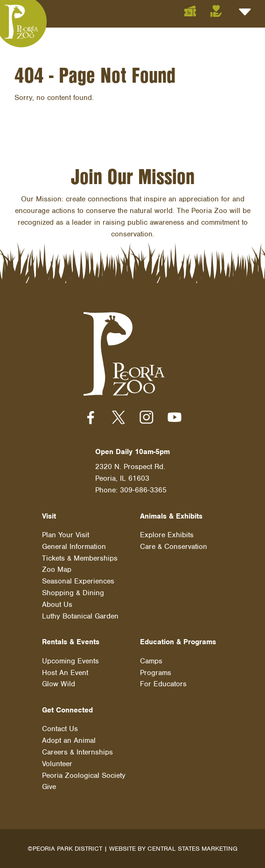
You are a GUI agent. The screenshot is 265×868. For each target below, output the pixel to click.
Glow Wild (59, 684)
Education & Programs (178, 642)
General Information (74, 547)
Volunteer (57, 764)
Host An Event (65, 673)
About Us (57, 605)
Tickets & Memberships (80, 558)
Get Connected (67, 710)
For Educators (163, 684)
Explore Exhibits (167, 535)
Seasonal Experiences (78, 581)
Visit (49, 516)
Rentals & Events (71, 642)
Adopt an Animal (69, 740)
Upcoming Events (70, 661)
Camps (151, 661)
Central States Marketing (192, 849)
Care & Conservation (174, 547)
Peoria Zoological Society (84, 776)
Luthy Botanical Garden (80, 616)
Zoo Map (57, 569)
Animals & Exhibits (171, 516)
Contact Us (60, 729)
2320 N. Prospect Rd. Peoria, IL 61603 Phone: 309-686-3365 (131, 478)
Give (49, 787)
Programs (156, 673)
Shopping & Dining (73, 593)
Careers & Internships (77, 752)
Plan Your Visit (66, 535)
